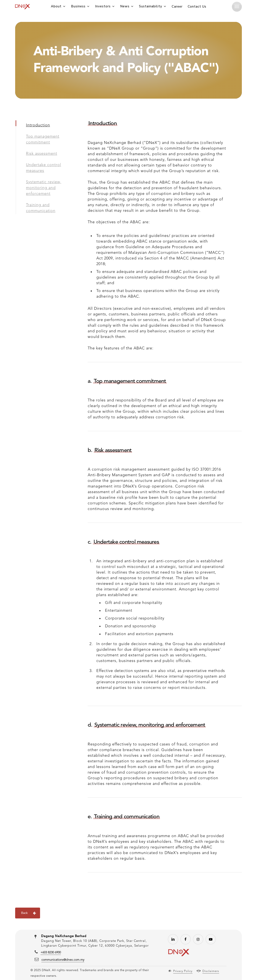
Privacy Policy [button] (183, 971)
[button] (237, 7)
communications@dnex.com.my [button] (63, 960)
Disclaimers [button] (211, 971)
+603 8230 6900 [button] (51, 952)
